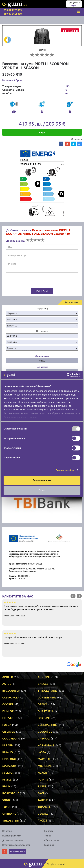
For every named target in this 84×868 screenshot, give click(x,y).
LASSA (42, 752)
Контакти (49, 831)
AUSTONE (44, 677)
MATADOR (9, 766)
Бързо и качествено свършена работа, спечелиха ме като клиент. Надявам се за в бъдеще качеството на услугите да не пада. (42, 609)
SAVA (41, 793)
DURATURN (45, 711)
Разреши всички (42, 480)
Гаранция (49, 845)
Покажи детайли (65, 470)
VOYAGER (44, 814)
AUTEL (7, 684)
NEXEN (42, 773)
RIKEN (42, 786)
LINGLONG (9, 759)
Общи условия (52, 840)
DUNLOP (8, 711)
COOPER (8, 704)
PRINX (6, 786)
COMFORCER (11, 697)
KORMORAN (46, 745)
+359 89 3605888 (12, 14)
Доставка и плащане (13, 840)
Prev (73, 596)
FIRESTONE (10, 718)
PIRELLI (7, 779)
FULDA (7, 725)
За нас (48, 836)
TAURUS (43, 800)
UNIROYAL (9, 814)
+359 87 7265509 (12, 10)
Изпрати (42, 291)
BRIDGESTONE (47, 690)
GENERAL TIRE (47, 725)
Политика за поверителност (16, 845)
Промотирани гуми (12, 836)
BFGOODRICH (11, 690)
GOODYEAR (10, 738)
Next (79, 596)
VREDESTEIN (11, 820)
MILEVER (8, 773)
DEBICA (43, 704)
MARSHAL (44, 759)
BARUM (43, 684)
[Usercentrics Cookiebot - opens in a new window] (67, 375)
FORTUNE (44, 718)
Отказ (42, 490)
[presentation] (25, 281)
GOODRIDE (45, 731)
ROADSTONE (11, 793)
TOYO (6, 807)
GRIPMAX (44, 738)
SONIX (7, 800)
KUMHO (8, 752)
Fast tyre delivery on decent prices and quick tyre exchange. (42, 638)
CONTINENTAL (47, 697)
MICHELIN (44, 766)
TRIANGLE (44, 807)
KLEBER (8, 745)
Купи (42, 132)
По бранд (7, 831)
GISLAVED (9, 731)
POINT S (43, 779)
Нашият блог (17, 851)
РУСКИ (42, 820)
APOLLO (8, 677)
